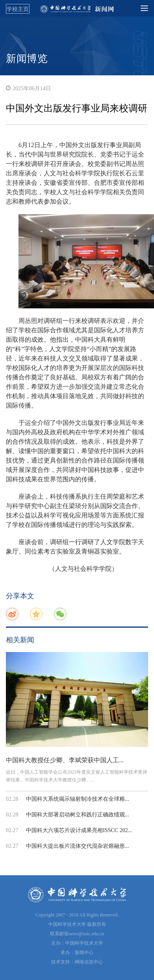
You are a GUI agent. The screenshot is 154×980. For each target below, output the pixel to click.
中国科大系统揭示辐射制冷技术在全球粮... (78, 799)
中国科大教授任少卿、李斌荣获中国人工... (65, 760)
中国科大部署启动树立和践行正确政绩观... (78, 815)
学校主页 (18, 9)
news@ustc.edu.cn (86, 934)
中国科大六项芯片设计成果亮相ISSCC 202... (79, 830)
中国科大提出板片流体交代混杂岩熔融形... (78, 846)
